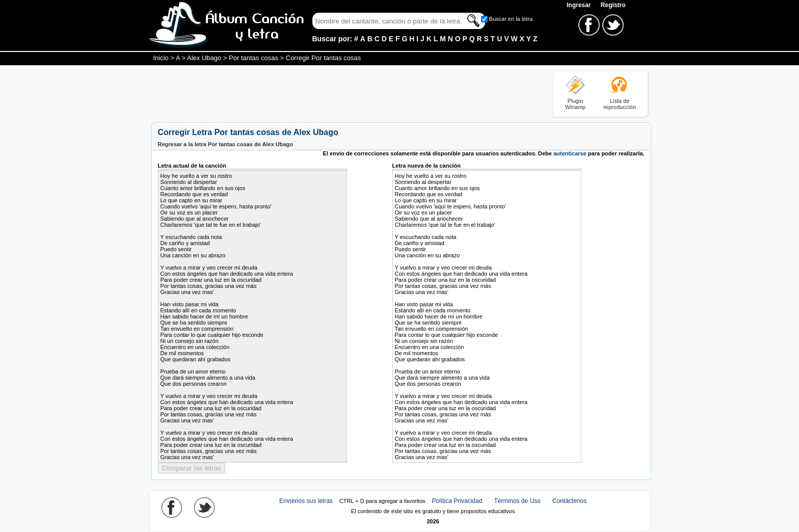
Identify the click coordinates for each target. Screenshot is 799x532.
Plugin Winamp (575, 104)
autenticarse (570, 153)
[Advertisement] (337, 93)
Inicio (161, 58)
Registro (613, 5)
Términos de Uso (517, 501)
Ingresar (580, 5)
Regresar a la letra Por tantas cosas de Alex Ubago (226, 144)
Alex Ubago (204, 58)
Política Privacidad (457, 501)
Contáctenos (569, 501)
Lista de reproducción (620, 104)
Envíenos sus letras (306, 501)
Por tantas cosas (254, 58)
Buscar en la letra (511, 19)
